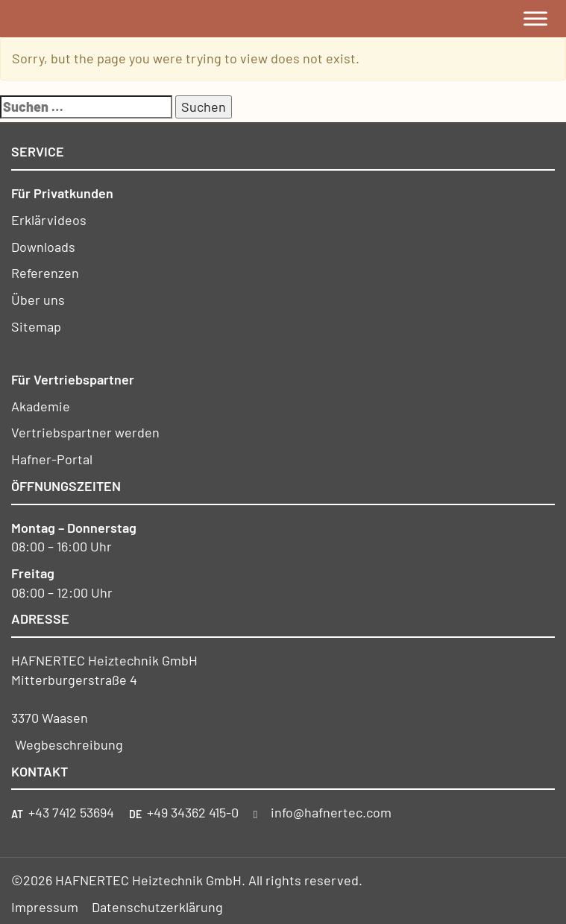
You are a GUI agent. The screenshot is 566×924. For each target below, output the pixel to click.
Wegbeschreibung (69, 744)
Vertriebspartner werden (85, 432)
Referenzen (45, 273)
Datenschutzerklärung (157, 907)
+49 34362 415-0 (193, 812)
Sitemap (36, 326)
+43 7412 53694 (71, 812)
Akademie (41, 406)
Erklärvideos (49, 220)
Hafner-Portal (52, 459)
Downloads (43, 247)
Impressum (45, 907)
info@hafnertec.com (331, 812)
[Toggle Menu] (535, 18)
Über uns (38, 300)
